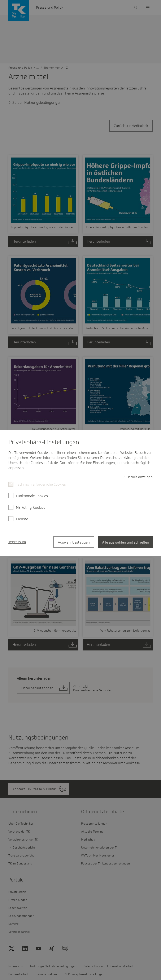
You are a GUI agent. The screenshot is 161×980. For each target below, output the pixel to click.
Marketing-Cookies (31, 507)
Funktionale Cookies (32, 496)
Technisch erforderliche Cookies (41, 484)
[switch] (138, 477)
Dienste (22, 519)
